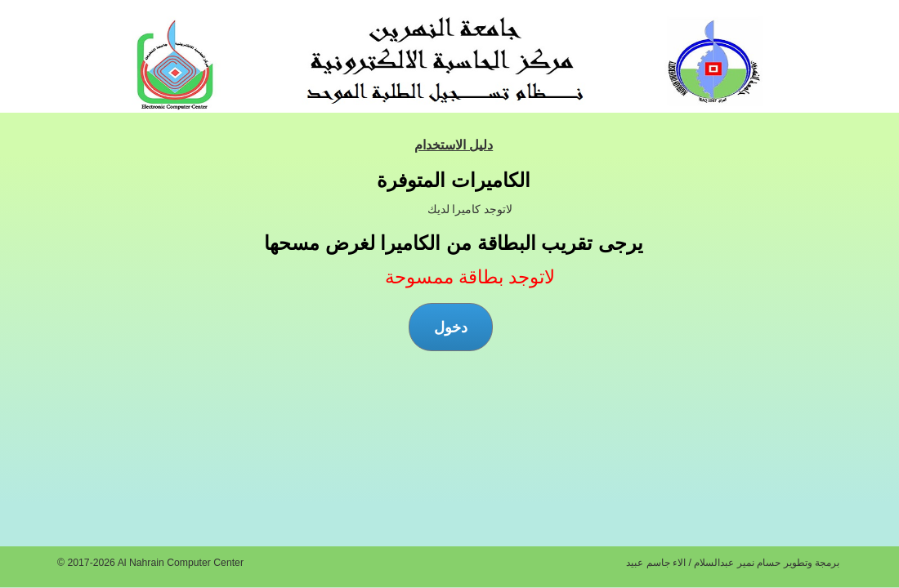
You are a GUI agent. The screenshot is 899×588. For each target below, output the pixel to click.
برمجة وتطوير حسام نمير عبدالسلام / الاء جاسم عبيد (733, 563)
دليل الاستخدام (454, 145)
